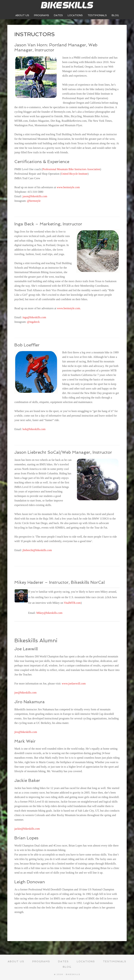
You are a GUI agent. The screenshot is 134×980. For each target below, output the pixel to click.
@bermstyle (34, 201)
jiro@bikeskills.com (26, 732)
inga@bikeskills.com (34, 317)
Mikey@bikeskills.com (49, 613)
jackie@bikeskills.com (27, 829)
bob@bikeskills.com (34, 429)
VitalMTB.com (72, 603)
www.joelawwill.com (74, 684)
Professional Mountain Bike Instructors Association (71, 169)
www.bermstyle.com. (69, 308)
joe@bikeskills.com (25, 693)
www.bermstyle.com (68, 187)
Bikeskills (67, 5)
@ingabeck (33, 322)
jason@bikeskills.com (35, 196)
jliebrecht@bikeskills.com (37, 550)
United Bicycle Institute (74, 174)
